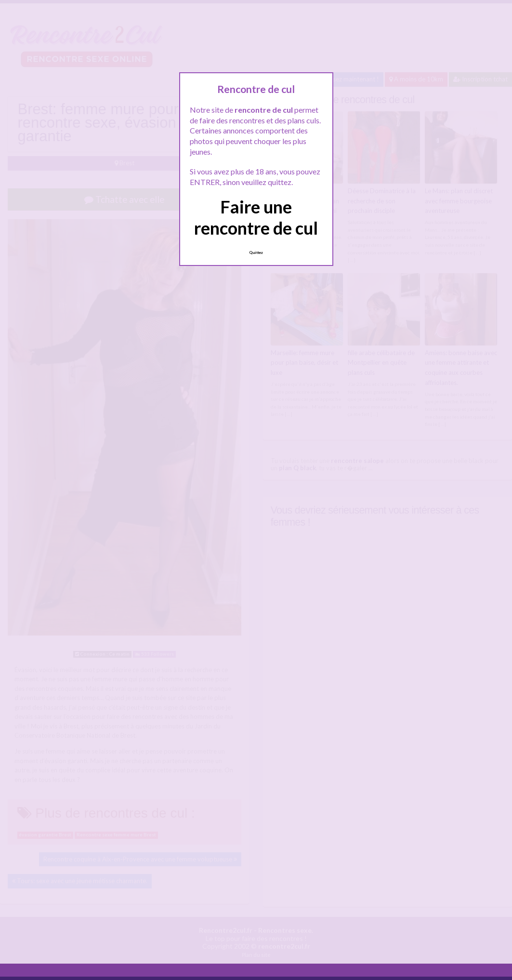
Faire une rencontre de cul (256, 217)
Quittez (256, 252)
